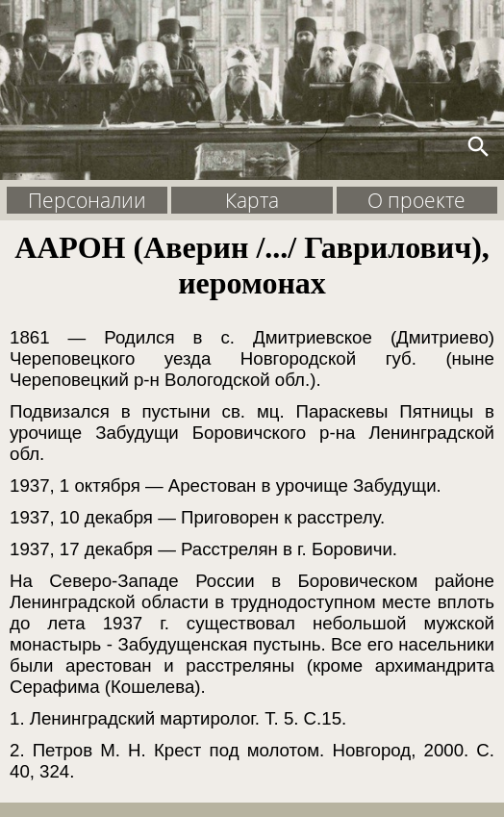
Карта (252, 200)
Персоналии (87, 200)
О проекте (416, 200)
